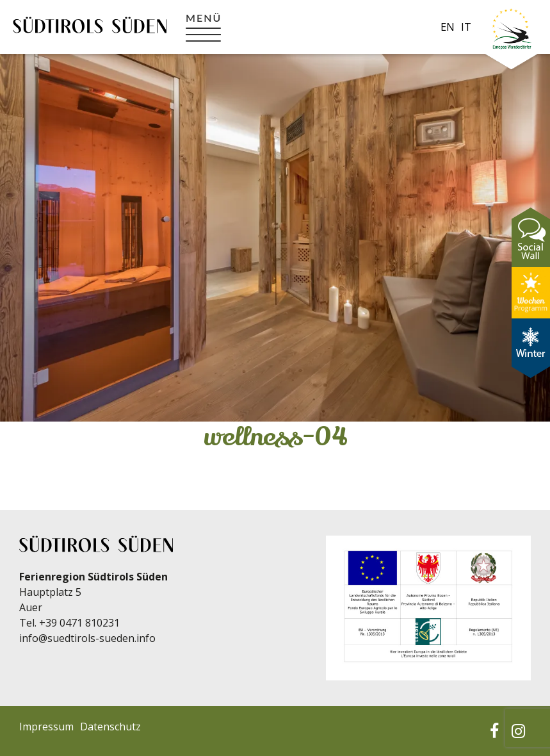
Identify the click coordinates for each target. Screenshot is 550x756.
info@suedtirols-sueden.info (87, 638)
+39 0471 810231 (79, 623)
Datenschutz (110, 727)
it (466, 27)
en (448, 27)
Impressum (46, 727)
